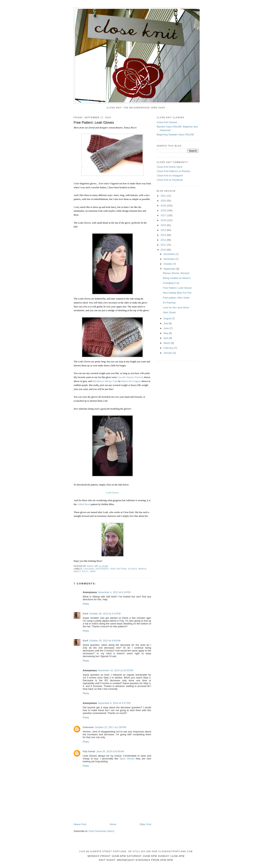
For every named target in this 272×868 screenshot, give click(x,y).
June (167, 328)
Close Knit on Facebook (170, 180)
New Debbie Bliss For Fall (177, 293)
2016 (164, 220)
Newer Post (80, 824)
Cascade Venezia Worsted (130, 377)
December (170, 254)
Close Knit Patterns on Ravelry (173, 171)
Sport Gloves (127, 759)
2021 (164, 196)
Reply (86, 604)
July (166, 323)
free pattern (118, 569)
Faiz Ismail (89, 751)
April (166, 338)
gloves (133, 569)
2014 (164, 230)
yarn (92, 571)
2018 (164, 210)
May (166, 333)
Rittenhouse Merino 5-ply (105, 381)
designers (102, 569)
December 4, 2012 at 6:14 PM (114, 592)
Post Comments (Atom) (102, 831)
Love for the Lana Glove (176, 307)
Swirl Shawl (169, 312)
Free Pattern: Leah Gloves (177, 288)
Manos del (126, 381)
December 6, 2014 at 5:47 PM (114, 703)
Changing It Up (171, 283)
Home (113, 824)
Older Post (145, 824)
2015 (164, 225)
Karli (85, 614)
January (168, 353)
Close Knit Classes (167, 122)
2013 (164, 235)
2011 (164, 245)
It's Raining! (169, 303)
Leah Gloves (112, 493)
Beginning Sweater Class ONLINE (175, 135)
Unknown (88, 727)
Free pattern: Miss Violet (176, 298)
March (167, 343)
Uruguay (136, 381)
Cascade (89, 569)
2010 (164, 250)
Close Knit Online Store (170, 167)
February (169, 348)
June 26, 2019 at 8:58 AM (110, 751)
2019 (164, 206)
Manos (142, 569)
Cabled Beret (84, 504)
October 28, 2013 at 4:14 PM (105, 614)
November (170, 259)
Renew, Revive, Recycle (176, 273)
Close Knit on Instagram (170, 176)
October (168, 264)
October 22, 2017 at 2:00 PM (111, 727)
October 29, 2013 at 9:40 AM (105, 641)
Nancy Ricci (130, 128)
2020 (164, 201)
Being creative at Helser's (177, 278)
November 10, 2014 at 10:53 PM (116, 670)
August (168, 318)
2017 (164, 215)
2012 (164, 240)
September (170, 269)
